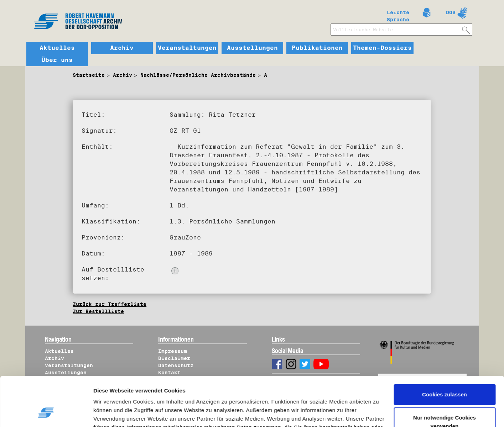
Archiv (122, 48)
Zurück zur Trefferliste (110, 304)
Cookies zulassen (445, 352)
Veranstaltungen (187, 48)
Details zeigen (118, 413)
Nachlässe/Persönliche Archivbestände (198, 75)
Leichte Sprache (398, 15)
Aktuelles (57, 48)
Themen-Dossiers (382, 48)
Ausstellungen (252, 48)
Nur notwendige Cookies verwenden (445, 379)
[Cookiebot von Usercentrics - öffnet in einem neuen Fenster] (46, 413)
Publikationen (317, 48)
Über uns (57, 60)
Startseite (89, 75)
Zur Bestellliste (98, 311)
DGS (451, 12)
